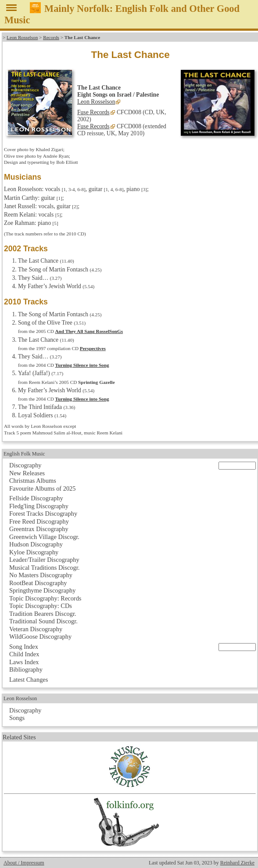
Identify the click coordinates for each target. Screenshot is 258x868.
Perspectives (93, 348)
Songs (17, 718)
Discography (25, 465)
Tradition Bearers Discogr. (43, 614)
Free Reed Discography (39, 521)
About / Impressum (24, 863)
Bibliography (26, 669)
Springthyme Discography (42, 590)
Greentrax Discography (39, 529)
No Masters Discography (41, 575)
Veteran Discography (36, 629)
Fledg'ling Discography (39, 506)
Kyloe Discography (34, 552)
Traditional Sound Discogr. (43, 621)
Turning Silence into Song (82, 365)
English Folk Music (24, 454)
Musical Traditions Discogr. (44, 568)
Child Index (24, 654)
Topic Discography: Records (45, 598)
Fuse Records (93, 112)
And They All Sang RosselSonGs (89, 331)
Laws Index (24, 662)
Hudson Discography (36, 544)
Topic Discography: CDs (41, 606)
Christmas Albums (33, 481)
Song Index (24, 647)
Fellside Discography (36, 498)
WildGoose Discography (40, 637)
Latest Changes (29, 680)
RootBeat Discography (38, 583)
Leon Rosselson (22, 37)
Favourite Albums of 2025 (43, 488)
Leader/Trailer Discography (44, 560)
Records (51, 37)
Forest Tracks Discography (43, 514)
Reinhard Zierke (237, 863)
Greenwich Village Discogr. (44, 537)
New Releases (27, 473)
